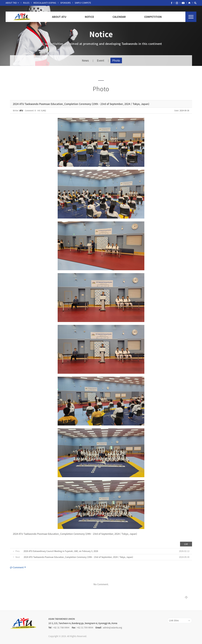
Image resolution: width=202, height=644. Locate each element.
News (85, 60)
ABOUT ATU (59, 17)
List (186, 544)
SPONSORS (65, 3)
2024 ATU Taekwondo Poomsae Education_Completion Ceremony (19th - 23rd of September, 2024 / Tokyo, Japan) (78, 557)
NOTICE (89, 17)
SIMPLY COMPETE (83, 3)
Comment (17, 567)
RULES (26, 3)
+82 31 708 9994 (61, 628)
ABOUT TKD (11, 3)
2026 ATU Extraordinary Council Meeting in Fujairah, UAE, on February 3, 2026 (61, 551)
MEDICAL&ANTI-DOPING (45, 3)
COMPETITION (153, 17)
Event (101, 60)
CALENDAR (119, 17)
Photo (116, 60)
